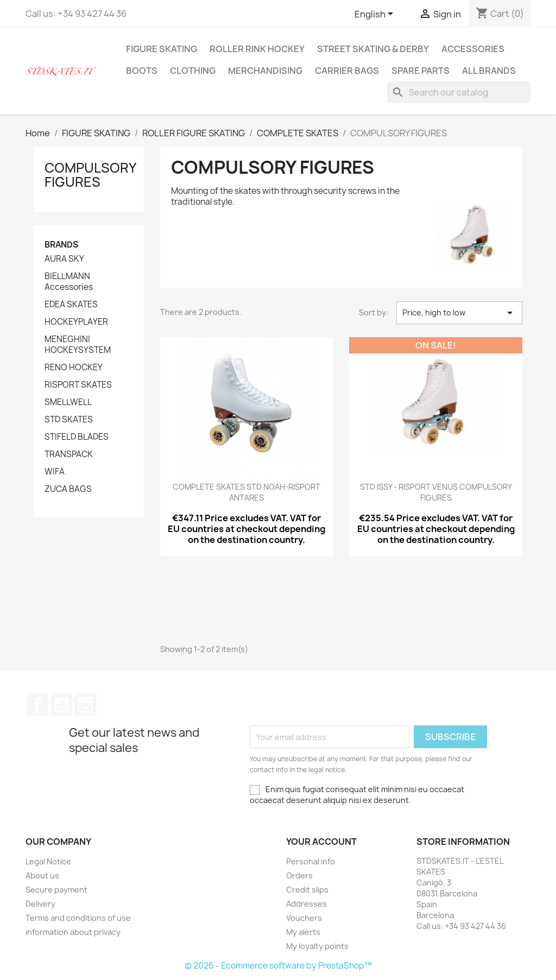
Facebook (37, 705)
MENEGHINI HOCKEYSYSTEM (78, 345)
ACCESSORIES (473, 49)
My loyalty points (317, 946)
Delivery (40, 904)
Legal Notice (48, 861)
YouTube (61, 705)
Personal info (311, 861)
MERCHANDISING (265, 71)
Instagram (85, 705)
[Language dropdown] (376, 15)
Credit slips (307, 890)
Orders (299, 875)
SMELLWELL (68, 402)
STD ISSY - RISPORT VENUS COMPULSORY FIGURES (436, 492)
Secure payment (56, 890)
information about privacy (73, 932)
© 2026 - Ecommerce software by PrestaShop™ (278, 966)
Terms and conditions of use (78, 918)
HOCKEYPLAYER (76, 322)
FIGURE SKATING (162, 49)
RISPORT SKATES (78, 385)
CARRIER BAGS (347, 71)
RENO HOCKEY (74, 368)
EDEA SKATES (71, 305)
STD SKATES (69, 420)
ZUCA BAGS (68, 489)
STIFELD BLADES (77, 437)
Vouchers (304, 918)
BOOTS (142, 71)
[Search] (459, 92)
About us (42, 875)
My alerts (303, 932)
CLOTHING (193, 71)
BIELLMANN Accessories (69, 282)
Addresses (307, 904)
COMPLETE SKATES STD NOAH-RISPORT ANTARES (247, 492)
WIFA (55, 472)
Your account (321, 842)
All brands (489, 71)
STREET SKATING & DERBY (373, 49)
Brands (61, 245)
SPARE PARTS (421, 71)
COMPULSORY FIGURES (90, 175)
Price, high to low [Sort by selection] (459, 313)
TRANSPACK (69, 454)
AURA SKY (64, 259)
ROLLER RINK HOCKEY (257, 49)
